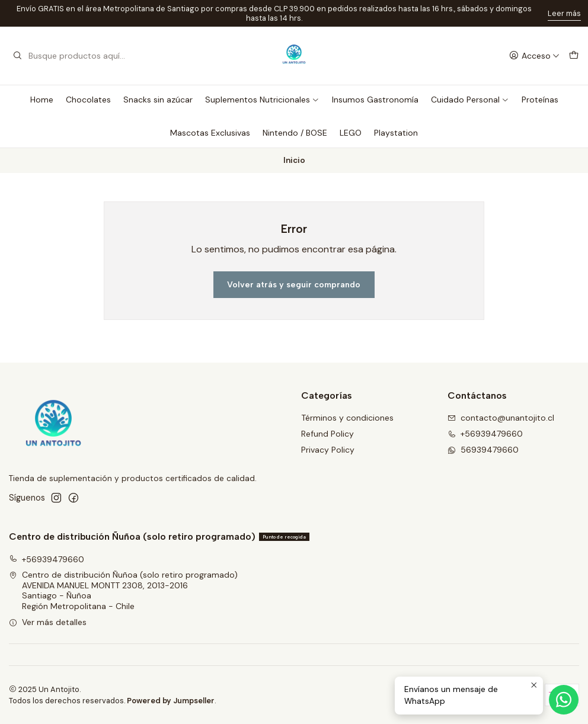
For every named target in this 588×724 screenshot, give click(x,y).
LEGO (351, 133)
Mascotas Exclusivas (210, 133)
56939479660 (483, 450)
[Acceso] (534, 56)
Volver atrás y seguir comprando (294, 285)
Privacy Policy (328, 450)
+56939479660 (485, 434)
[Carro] (574, 56)
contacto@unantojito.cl (501, 418)
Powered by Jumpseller (171, 701)
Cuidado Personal (470, 100)
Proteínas (540, 100)
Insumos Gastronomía (375, 100)
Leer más (564, 13)
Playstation (396, 133)
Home (42, 100)
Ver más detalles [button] (48, 622)
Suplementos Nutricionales (262, 100)
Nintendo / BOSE (295, 133)
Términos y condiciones (347, 418)
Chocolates (88, 100)
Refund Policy (327, 434)
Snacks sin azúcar (158, 100)
